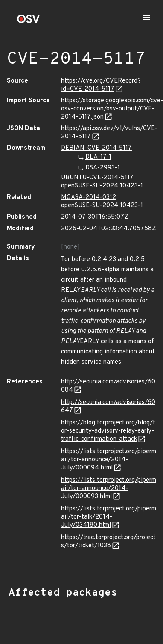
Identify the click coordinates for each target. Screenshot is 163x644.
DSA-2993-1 (103, 168)
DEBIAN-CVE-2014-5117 (96, 148)
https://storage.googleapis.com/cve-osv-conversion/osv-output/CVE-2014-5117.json (112, 109)
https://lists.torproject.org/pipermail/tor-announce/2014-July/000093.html (109, 488)
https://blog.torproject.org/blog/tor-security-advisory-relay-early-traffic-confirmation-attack (108, 431)
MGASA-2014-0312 (89, 197)
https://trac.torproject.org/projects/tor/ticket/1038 (108, 542)
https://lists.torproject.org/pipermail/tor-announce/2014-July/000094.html (109, 460)
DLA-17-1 (98, 157)
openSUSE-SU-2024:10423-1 (102, 186)
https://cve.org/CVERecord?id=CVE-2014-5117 (101, 85)
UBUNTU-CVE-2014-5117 (97, 178)
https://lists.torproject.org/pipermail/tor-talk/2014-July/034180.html (109, 517)
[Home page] (29, 22)
